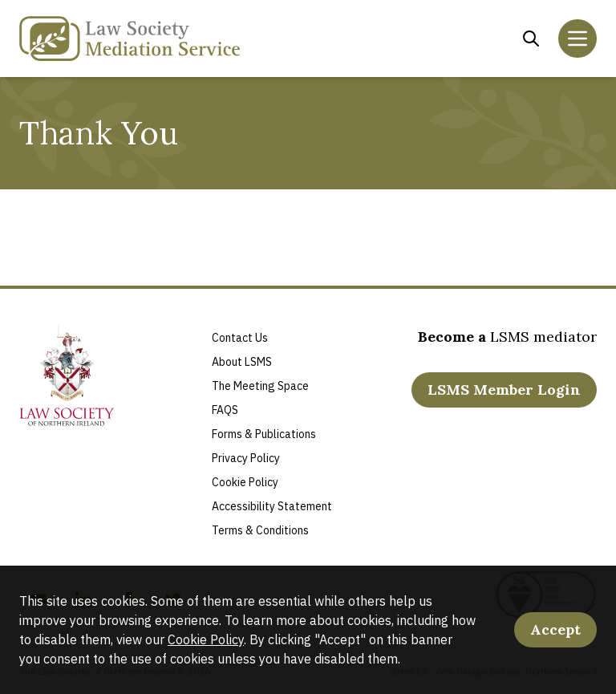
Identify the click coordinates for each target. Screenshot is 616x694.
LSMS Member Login (504, 390)
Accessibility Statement (272, 506)
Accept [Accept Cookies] (555, 629)
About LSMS (242, 362)
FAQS (225, 410)
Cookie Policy (206, 639)
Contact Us (240, 338)
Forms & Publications (264, 434)
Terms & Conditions (260, 530)
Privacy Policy (246, 458)
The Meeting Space (260, 386)
